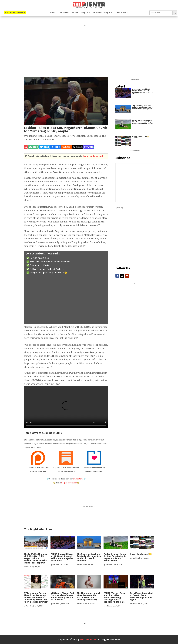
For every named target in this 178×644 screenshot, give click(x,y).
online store (78, 479)
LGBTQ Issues (61, 136)
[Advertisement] (89, 51)
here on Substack (93, 156)
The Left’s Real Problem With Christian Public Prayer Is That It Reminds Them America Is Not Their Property (36, 558)
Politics (75, 13)
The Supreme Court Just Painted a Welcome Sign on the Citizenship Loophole (143, 107)
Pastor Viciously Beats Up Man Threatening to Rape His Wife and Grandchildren (143, 122)
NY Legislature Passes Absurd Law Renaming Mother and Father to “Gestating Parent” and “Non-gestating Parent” (36, 598)
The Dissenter (88, 640)
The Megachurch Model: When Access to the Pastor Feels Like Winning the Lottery (89, 596)
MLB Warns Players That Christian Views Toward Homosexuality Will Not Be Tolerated (62, 596)
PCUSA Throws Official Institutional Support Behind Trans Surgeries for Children (143, 91)
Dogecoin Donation (69, 483)
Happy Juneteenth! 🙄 (141, 137)
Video (36, 140)
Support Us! (121, 13)
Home (52, 13)
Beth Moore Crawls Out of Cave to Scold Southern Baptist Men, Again (141, 596)
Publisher (32, 136)
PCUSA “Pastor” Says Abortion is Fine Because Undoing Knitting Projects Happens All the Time (114, 598)
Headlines (64, 13)
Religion (85, 13)
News (73, 136)
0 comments (47, 140)
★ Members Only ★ (102, 13)
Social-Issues (94, 136)
